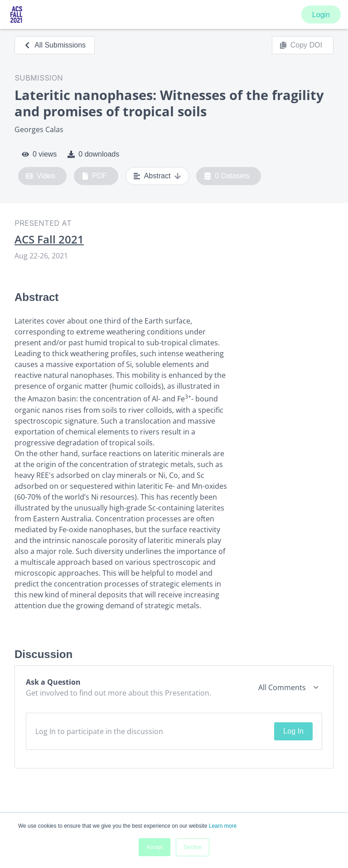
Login (321, 15)
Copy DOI (301, 45)
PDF (94, 176)
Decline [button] (193, 847)
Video (41, 176)
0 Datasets (227, 176)
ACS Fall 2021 (49, 239)
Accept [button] (155, 847)
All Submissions (55, 45)
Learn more (223, 826)
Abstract (157, 176)
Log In (293, 731)
